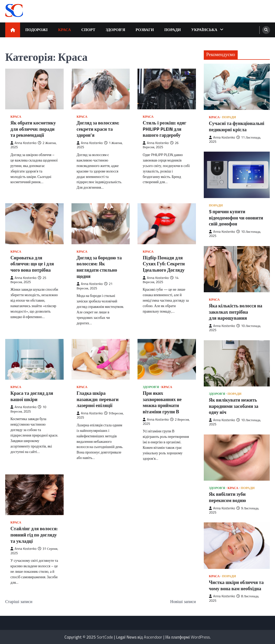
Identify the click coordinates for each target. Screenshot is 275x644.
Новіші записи (183, 601)
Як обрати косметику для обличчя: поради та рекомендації (33, 129)
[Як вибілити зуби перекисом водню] (237, 458)
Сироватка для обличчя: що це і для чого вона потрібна (32, 264)
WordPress (200, 637)
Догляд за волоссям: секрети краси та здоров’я (98, 129)
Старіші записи (19, 601)
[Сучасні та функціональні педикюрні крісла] (237, 87)
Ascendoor (153, 637)
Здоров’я (115, 30)
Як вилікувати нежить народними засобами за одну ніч (234, 406)
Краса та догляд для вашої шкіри (32, 396)
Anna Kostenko (23, 143)
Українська (204, 30)
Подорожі (37, 30)
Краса (65, 30)
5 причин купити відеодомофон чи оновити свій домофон (236, 218)
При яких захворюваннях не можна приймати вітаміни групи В (162, 402)
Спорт (88, 30)
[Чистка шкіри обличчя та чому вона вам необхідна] (237, 545)
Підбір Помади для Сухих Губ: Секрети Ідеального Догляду (164, 264)
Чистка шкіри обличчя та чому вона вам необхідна (236, 585)
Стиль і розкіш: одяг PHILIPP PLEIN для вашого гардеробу (165, 129)
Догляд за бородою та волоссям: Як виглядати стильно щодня (99, 267)
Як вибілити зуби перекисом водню (228, 497)
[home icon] (13, 30)
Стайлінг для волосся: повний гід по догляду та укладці (34, 535)
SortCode (105, 637)
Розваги (145, 30)
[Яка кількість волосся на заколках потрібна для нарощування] (237, 269)
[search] (266, 30)
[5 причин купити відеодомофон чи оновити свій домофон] (237, 175)
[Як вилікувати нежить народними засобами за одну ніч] (237, 363)
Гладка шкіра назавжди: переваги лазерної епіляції (98, 399)
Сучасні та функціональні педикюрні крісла (237, 126)
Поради (173, 30)
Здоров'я (151, 387)
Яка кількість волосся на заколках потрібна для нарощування (236, 312)
